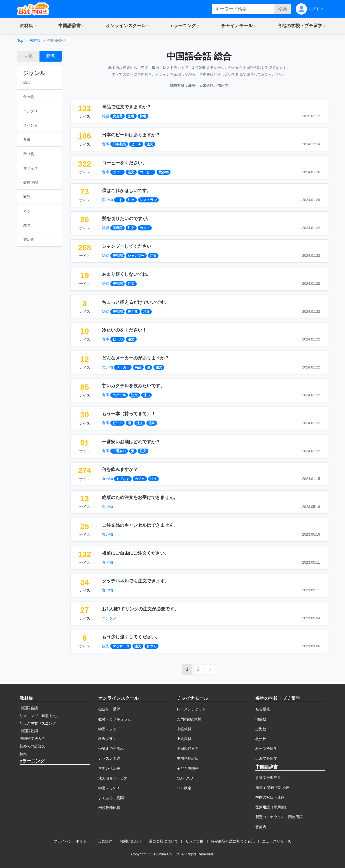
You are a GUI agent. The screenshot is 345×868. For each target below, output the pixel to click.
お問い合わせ (130, 841)
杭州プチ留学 (266, 749)
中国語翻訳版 (188, 758)
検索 (283, 9)
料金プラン (107, 739)
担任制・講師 (109, 709)
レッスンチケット (191, 709)
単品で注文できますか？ (127, 107)
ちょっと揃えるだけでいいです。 (136, 302)
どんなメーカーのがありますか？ (136, 358)
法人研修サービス (113, 778)
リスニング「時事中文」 (40, 716)
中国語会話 (29, 708)
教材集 (35, 40)
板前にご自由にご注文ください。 (136, 553)
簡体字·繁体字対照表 (272, 788)
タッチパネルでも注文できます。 (136, 581)
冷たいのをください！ (124, 330)
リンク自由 (194, 841)
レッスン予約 (109, 758)
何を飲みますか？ (120, 469)
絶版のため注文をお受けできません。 (140, 497)
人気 (28, 56)
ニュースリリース (277, 841)
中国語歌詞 (29, 731)
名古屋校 (263, 709)
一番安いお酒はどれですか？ (131, 442)
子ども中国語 (188, 768)
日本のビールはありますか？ (131, 135)
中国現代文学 (188, 749)
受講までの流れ (111, 749)
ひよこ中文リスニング (38, 723)
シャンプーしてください (127, 246)
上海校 (261, 729)
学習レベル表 (109, 768)
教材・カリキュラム (115, 719)
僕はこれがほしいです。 (127, 191)
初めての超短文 (32, 746)
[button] (28, 26)
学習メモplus (109, 788)
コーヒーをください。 (124, 163)
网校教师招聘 (109, 808)
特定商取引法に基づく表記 (233, 841)
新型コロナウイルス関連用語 (279, 817)
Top (20, 40)
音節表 (261, 827)
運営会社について (164, 841)
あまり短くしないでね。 (127, 274)
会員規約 (105, 841)
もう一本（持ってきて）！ (129, 414)
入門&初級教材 (189, 719)
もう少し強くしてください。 (131, 637)
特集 (23, 754)
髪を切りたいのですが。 (127, 219)
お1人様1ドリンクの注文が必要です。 (140, 609)
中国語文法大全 (32, 739)
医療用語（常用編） (272, 807)
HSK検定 (184, 788)
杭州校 (261, 739)
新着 (51, 56)
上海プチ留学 (266, 758)
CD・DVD (185, 778)
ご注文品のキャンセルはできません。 (140, 525)
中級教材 (184, 729)
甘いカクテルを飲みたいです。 (133, 386)
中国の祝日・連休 (270, 797)
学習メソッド (109, 729)
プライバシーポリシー (72, 841)
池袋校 (261, 719)
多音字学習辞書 (268, 778)
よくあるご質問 (111, 798)
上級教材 (184, 739)
